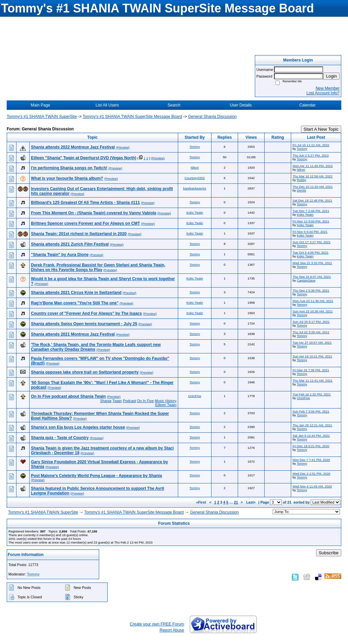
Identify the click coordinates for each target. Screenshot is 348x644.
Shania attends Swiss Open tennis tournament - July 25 (84, 324)
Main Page (41, 105)
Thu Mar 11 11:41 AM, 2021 (313, 380)
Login (331, 76)
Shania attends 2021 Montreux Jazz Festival (73, 334)
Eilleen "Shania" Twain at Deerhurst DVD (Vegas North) (84, 158)
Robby (302, 180)
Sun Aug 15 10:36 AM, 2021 (313, 311)
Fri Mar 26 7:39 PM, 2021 (311, 370)
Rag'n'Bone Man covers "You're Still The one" (75, 303)
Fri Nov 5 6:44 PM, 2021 (310, 232)
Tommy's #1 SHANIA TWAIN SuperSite (42, 117)
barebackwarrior (195, 188)
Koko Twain (195, 212)
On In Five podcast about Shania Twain (68, 396)
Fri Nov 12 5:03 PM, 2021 (311, 221)
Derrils (302, 190)
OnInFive (195, 396)
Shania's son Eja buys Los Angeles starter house (78, 427)
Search (174, 105)
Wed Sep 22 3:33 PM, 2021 (312, 263)
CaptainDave (306, 280)
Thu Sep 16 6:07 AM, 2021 (312, 277)
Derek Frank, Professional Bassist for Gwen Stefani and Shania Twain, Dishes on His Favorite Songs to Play (98, 267)
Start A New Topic (321, 129)
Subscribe (329, 553)
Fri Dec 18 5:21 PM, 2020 (311, 446)
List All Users (107, 105)
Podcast (129, 401)
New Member (328, 88)
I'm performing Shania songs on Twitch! (69, 168)
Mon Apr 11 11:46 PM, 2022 (313, 166)
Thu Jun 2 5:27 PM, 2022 (311, 155)
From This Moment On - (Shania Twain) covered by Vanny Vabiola (94, 213)
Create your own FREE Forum (157, 624)
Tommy (195, 147)
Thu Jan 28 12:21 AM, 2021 (312, 425)
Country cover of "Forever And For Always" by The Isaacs (86, 313)
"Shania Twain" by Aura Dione (60, 255)
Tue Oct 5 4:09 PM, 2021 (311, 252)
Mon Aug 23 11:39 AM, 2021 (313, 301)
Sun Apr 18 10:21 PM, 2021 (312, 356)
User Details (241, 105)
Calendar (307, 105)
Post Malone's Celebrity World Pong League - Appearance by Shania (96, 476)
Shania (106, 401)
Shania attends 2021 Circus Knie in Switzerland (76, 293)
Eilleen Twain (166, 405)
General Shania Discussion (212, 117)
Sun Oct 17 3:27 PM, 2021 (312, 242)
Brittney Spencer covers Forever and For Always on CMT (85, 223)
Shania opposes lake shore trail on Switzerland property (85, 372)
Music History (166, 401)
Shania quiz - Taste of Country (60, 438)
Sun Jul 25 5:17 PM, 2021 (311, 322)
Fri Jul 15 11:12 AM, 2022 (311, 145)
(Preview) (123, 147)
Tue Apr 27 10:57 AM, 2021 (312, 342)
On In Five (145, 401)
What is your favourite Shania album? (67, 178)
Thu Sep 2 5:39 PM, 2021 (311, 290)
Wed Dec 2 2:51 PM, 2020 (311, 474)
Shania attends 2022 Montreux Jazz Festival (73, 147)
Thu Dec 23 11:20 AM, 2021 (313, 187)
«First (201, 502)
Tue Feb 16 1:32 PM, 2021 (312, 394)
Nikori (195, 167)
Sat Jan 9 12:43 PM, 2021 (311, 436)
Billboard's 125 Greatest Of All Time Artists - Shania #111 (85, 203)
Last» (251, 502)
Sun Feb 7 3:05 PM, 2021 (311, 411)
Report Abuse (172, 630)
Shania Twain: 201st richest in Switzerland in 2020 (79, 234)
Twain (117, 401)
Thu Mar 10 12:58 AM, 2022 (313, 176)
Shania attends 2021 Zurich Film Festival (70, 244)
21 (236, 502)
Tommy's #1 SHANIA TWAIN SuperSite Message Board (132, 117)
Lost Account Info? (323, 93)
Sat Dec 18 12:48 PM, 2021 (312, 200)
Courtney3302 (195, 178)
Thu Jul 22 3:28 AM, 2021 (311, 332)
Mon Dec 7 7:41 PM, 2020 (311, 460)
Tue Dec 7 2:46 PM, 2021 (311, 211)
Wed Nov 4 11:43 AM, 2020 (312, 486)
